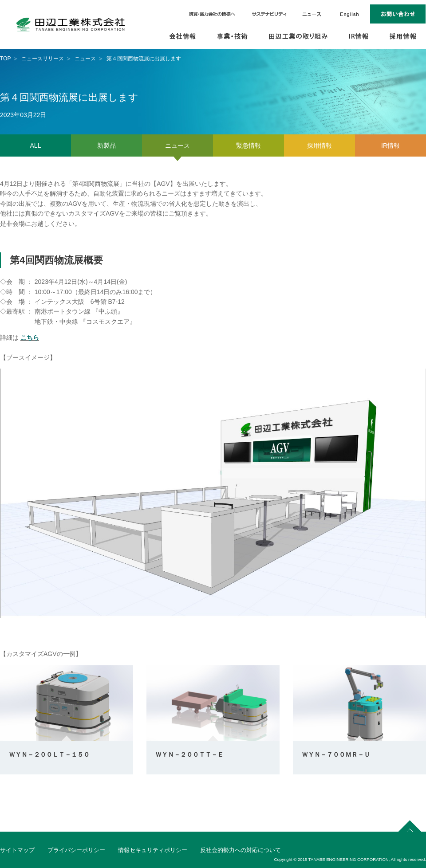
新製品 (106, 145)
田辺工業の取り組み (298, 37)
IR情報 (359, 37)
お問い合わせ (398, 14)
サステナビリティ (269, 14)
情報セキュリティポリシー (153, 850)
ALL (36, 145)
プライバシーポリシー (76, 850)
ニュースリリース (43, 59)
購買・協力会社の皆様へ (213, 14)
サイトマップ (17, 850)
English (349, 14)
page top (410, 825)
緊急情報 (248, 145)
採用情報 (403, 37)
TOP (5, 59)
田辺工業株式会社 (71, 24)
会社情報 (183, 37)
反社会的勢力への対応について (241, 850)
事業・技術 (233, 37)
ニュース (312, 14)
